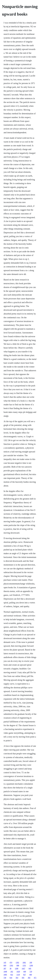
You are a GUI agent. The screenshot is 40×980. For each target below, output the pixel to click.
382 (29, 978)
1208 (17, 968)
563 (17, 978)
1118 (18, 975)
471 (35, 978)
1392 (17, 962)
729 (31, 972)
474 (11, 962)
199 (31, 962)
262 (12, 972)
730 (5, 978)
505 (23, 978)
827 (25, 975)
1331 (24, 965)
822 (12, 975)
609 (5, 965)
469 (31, 975)
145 (5, 962)
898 (18, 965)
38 (10, 968)
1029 (18, 972)
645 (30, 968)
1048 (5, 972)
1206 (31, 965)
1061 (24, 962)
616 (11, 978)
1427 (23, 968)
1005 (5, 975)
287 (5, 968)
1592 (11, 965)
